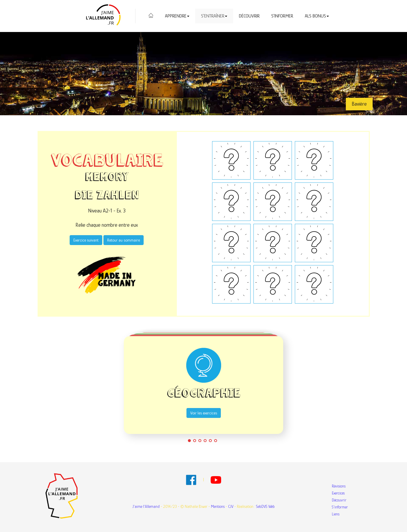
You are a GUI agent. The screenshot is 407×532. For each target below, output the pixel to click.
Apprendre (177, 16)
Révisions (339, 486)
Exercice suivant (86, 240)
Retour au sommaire (124, 240)
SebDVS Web (265, 506)
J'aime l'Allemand (146, 506)
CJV (231, 506)
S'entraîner (214, 16)
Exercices (338, 493)
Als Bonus (317, 16)
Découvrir (249, 16)
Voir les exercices (203, 413)
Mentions (218, 506)
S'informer (282, 16)
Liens (336, 514)
